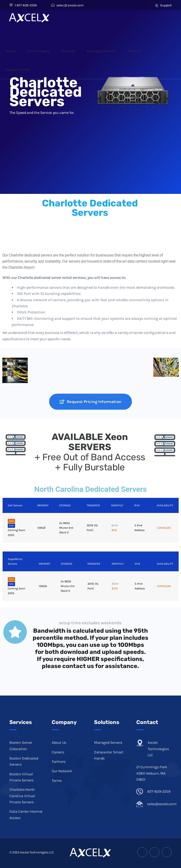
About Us (59, 742)
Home (11, 51)
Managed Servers (108, 742)
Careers (58, 752)
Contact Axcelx (18, 70)
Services (68, 51)
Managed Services (102, 51)
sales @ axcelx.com (67, 5)
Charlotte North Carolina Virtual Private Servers (22, 796)
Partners (59, 762)
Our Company (38, 51)
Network (135, 51)
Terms (57, 781)
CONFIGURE (164, 528)
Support (163, 5)
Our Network (62, 771)
